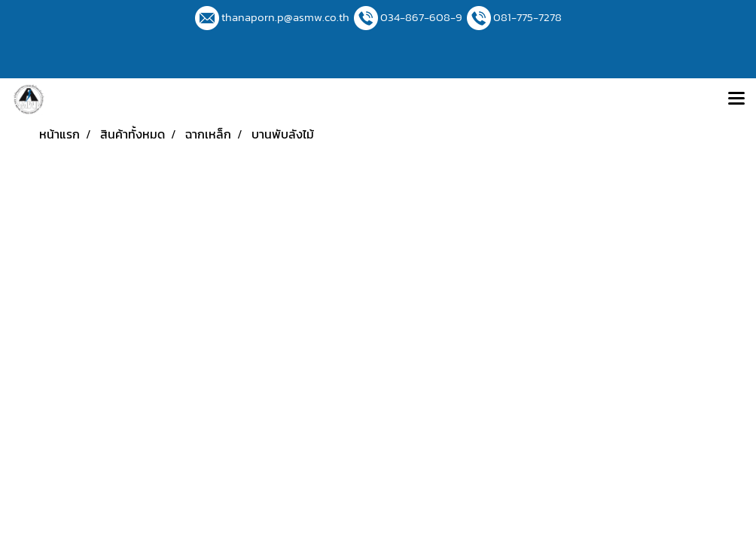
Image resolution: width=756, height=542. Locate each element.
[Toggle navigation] (736, 99)
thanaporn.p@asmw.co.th (285, 17)
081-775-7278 (527, 17)
